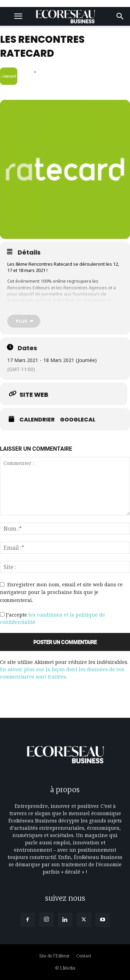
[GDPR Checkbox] (2, 614)
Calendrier (37, 420)
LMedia (68, 968)
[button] (18, 16)
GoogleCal (78, 420)
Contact (84, 956)
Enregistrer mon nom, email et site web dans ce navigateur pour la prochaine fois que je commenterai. (61, 592)
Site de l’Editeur (54, 956)
